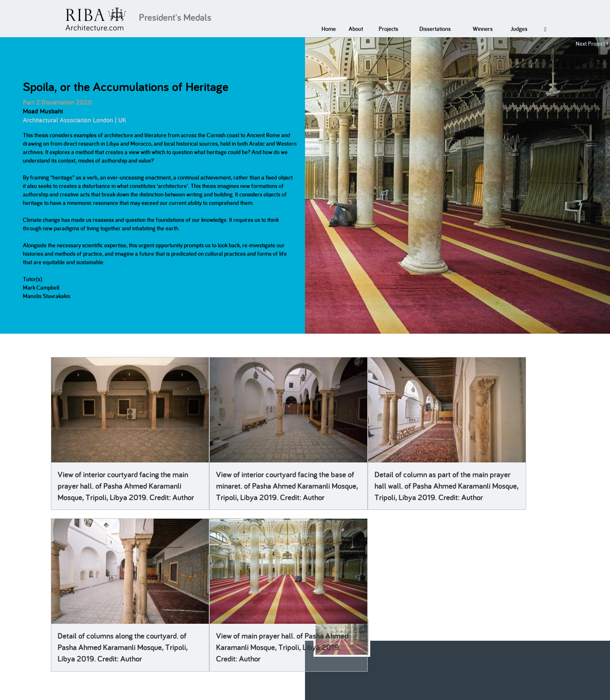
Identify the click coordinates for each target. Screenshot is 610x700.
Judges (519, 29)
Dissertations (435, 29)
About (356, 29)
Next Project (590, 44)
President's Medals (175, 17)
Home (329, 29)
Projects (388, 29)
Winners (483, 29)
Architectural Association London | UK (75, 120)
